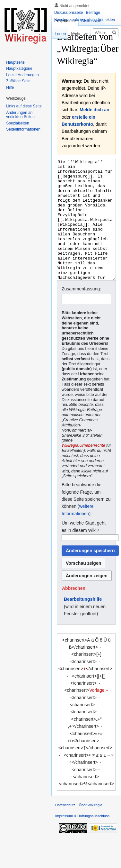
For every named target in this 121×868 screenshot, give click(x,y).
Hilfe (10, 87)
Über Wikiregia (90, 829)
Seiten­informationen (23, 129)
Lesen (57, 34)
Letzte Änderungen (22, 75)
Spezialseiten (17, 123)
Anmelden (106, 20)
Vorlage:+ (99, 714)
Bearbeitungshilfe (83, 623)
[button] (74, 612)
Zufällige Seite (18, 81)
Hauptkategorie (19, 69)
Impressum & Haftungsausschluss (82, 840)
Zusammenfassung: (81, 313)
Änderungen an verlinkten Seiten (20, 115)
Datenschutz (65, 829)
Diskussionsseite (69, 13)
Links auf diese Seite (24, 106)
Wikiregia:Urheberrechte (83, 470)
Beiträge (93, 13)
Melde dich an (95, 110)
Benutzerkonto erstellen (74, 20)
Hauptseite (15, 62)
